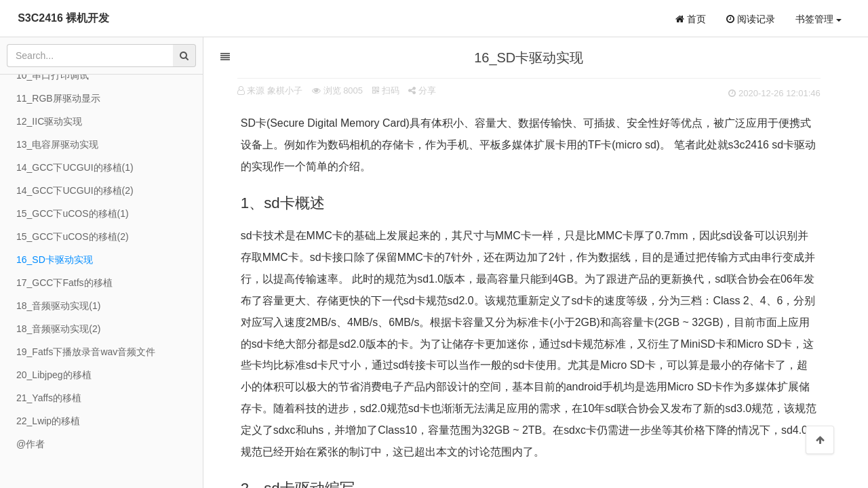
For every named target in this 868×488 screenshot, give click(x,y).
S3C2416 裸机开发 (63, 18)
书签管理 (818, 19)
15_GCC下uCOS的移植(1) (73, 213)
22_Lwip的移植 (48, 421)
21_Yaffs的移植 (49, 398)
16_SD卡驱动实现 (55, 260)
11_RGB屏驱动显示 (58, 98)
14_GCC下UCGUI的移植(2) (75, 190)
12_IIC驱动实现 (49, 121)
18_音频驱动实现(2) (58, 329)
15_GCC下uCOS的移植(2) (73, 237)
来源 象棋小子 (275, 90)
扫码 (386, 90)
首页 (691, 19)
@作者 (31, 444)
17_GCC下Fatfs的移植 (64, 283)
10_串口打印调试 (53, 75)
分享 (423, 90)
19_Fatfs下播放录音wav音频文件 (86, 352)
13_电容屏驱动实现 (57, 144)
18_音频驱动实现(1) (58, 306)
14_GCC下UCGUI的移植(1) (75, 167)
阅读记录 (751, 19)
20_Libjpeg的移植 (54, 375)
